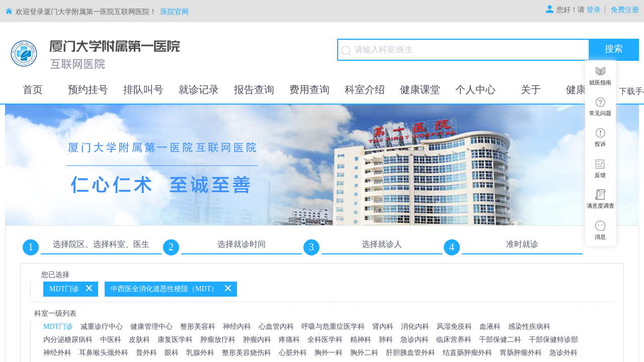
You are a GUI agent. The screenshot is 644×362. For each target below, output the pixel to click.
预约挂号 (88, 89)
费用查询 (309, 89)
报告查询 (254, 89)
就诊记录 (199, 89)
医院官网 (175, 12)
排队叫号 (143, 89)
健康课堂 (420, 89)
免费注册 (625, 10)
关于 (531, 89)
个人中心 (475, 89)
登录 (594, 10)
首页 (33, 89)
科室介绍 (365, 89)
